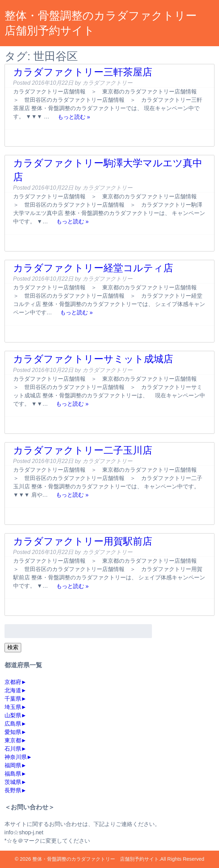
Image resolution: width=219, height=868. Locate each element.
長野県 (13, 790)
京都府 (13, 682)
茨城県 (13, 782)
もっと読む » (74, 117)
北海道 (13, 690)
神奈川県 (16, 757)
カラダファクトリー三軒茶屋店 (83, 72)
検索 (13, 647)
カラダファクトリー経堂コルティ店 (93, 268)
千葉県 (13, 699)
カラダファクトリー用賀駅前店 (83, 541)
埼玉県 (13, 707)
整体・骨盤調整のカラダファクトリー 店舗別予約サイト (96, 859)
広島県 (13, 724)
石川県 (13, 749)
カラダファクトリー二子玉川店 (83, 450)
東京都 (13, 740)
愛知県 (13, 732)
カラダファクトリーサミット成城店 (93, 359)
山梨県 (13, 715)
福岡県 (13, 765)
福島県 (13, 774)
